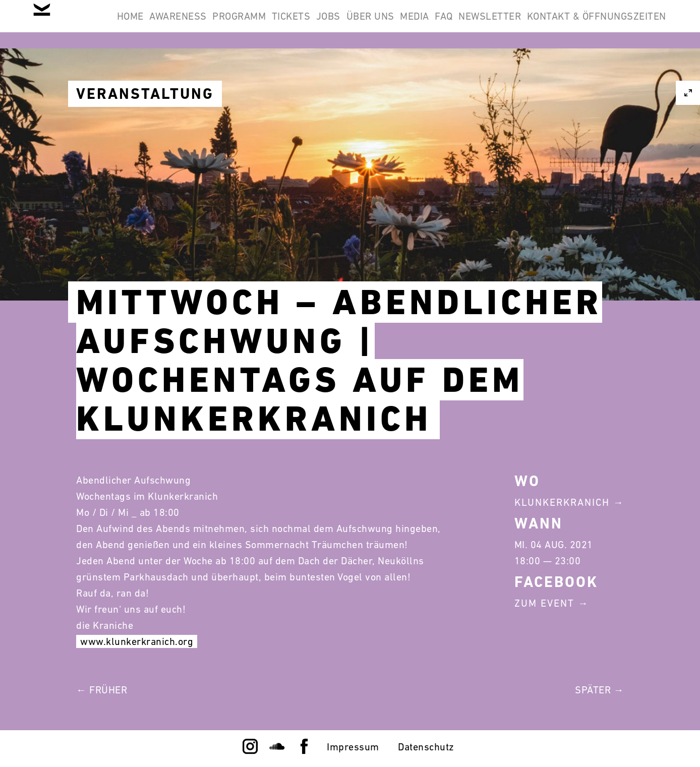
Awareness (225, 24)
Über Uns (470, 24)
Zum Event (544, 603)
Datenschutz (426, 747)
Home (164, 24)
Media (527, 24)
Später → (599, 690)
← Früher (102, 690)
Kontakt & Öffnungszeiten (590, 73)
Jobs (415, 24)
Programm (300, 24)
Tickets (364, 24)
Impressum (353, 747)
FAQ (569, 24)
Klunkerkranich (562, 502)
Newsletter (628, 24)
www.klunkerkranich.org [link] (137, 641)
